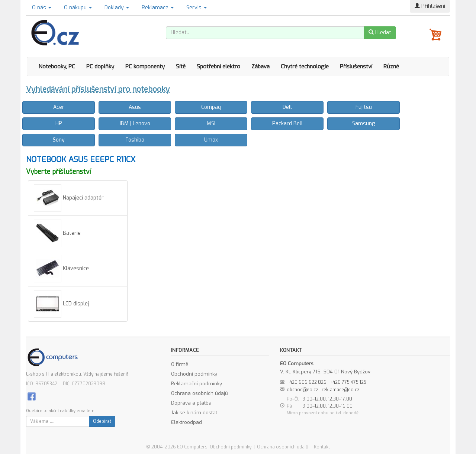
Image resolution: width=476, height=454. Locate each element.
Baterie (57, 233)
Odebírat (102, 421)
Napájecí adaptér (69, 198)
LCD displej (61, 304)
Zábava (260, 67)
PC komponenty (145, 67)
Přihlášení (430, 6)
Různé (391, 67)
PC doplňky (100, 67)
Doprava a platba (191, 403)
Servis (197, 8)
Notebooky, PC (57, 67)
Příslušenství (356, 67)
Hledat (380, 33)
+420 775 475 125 (348, 382)
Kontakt (322, 447)
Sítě (181, 67)
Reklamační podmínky (197, 384)
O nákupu (78, 8)
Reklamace (158, 8)
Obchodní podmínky (194, 374)
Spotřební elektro (218, 67)
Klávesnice (61, 269)
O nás (42, 8)
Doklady (117, 8)
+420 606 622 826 (307, 382)
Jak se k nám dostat (194, 413)
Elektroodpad (186, 422)
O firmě (180, 364)
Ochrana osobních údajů (200, 393)
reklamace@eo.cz (341, 390)
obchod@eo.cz (303, 390)
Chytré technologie (305, 67)
